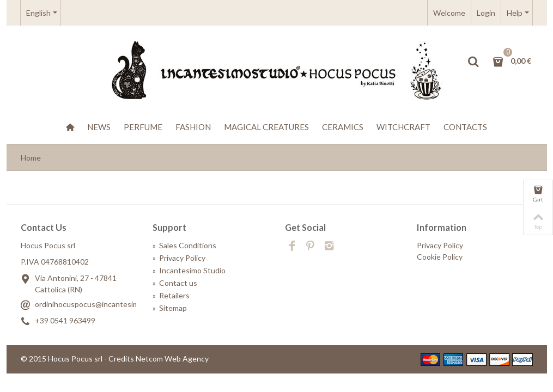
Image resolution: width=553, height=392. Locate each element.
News (99, 127)
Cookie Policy (440, 257)
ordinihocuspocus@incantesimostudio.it (103, 304)
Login (486, 13)
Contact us (175, 283)
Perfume (143, 127)
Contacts (465, 127)
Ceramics (343, 127)
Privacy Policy (179, 258)
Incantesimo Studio (189, 270)
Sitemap (170, 308)
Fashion (193, 127)
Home (31, 158)
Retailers (171, 295)
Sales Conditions (184, 245)
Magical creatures (266, 127)
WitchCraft (403, 127)
